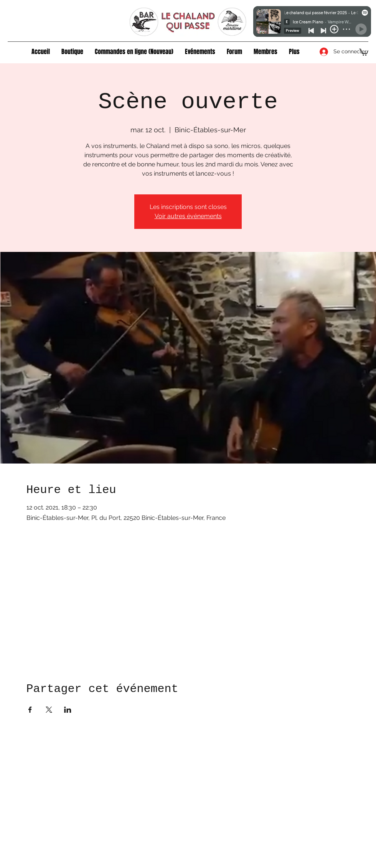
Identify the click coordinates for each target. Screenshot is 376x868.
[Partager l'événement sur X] (49, 710)
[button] (72, 52)
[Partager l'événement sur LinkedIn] (68, 710)
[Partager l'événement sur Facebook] (30, 710)
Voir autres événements (188, 216)
